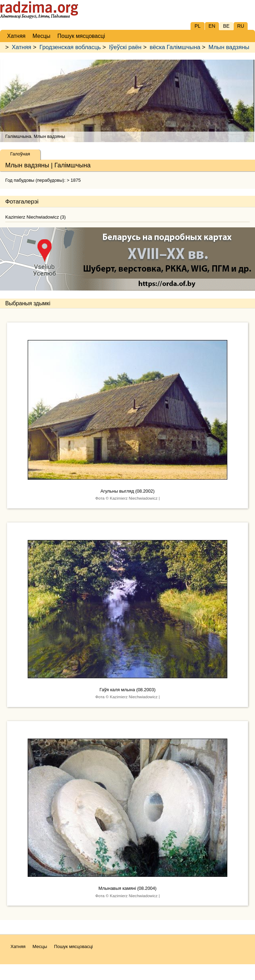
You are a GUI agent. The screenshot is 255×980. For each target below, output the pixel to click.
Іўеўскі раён (125, 47)
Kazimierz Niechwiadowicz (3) (36, 217)
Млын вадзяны (229, 47)
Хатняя (22, 47)
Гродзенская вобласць (70, 47)
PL (197, 26)
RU (241, 26)
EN (212, 26)
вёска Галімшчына (175, 47)
